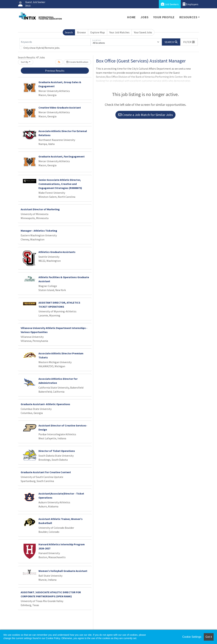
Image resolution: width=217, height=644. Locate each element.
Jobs (144, 17)
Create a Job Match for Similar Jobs (145, 115)
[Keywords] (55, 42)
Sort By (25, 62)
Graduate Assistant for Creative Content (46, 472)
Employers (191, 4)
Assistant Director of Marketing (40, 209)
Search (69, 32)
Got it (209, 637)
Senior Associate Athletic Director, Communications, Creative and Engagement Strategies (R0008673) (60, 184)
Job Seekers (170, 4)
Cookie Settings (192, 637)
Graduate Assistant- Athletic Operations (45, 404)
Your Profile (164, 17)
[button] (189, 42)
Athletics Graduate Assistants (57, 252)
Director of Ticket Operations (57, 451)
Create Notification (77, 62)
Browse (81, 32)
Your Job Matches (119, 32)
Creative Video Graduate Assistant (60, 108)
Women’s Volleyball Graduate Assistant (63, 571)
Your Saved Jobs (143, 32)
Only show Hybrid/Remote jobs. (42, 48)
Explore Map (98, 32)
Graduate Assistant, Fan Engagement (62, 156)
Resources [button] (188, 17)
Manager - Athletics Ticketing (39, 231)
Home (131, 17)
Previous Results (55, 71)
